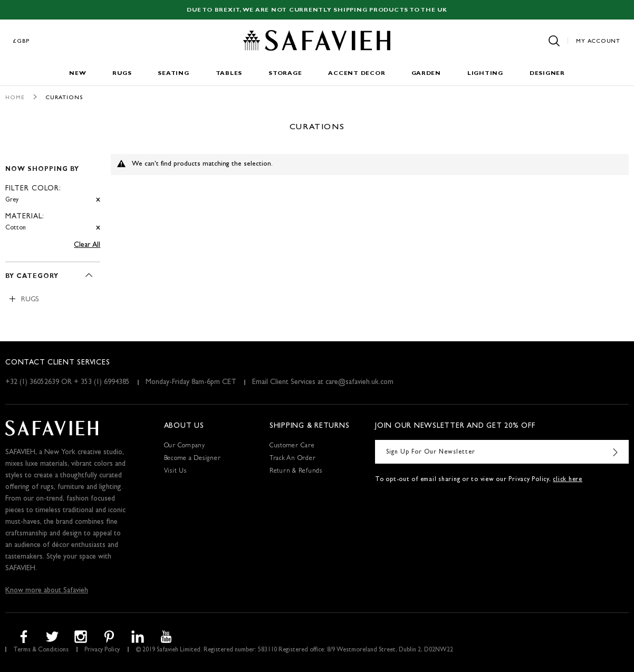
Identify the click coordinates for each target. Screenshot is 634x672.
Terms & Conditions (41, 650)
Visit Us (175, 472)
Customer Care (292, 446)
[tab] (53, 194)
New (78, 74)
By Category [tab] (32, 277)
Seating (173, 74)
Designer (547, 74)
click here (568, 480)
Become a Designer (193, 459)
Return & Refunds (296, 472)
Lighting (485, 74)
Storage (285, 74)
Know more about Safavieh (47, 591)
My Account (598, 41)
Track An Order (293, 459)
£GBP (22, 41)
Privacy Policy (102, 650)
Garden (426, 74)
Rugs (122, 74)
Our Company (185, 446)
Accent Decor (357, 74)
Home (15, 98)
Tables (229, 74)
